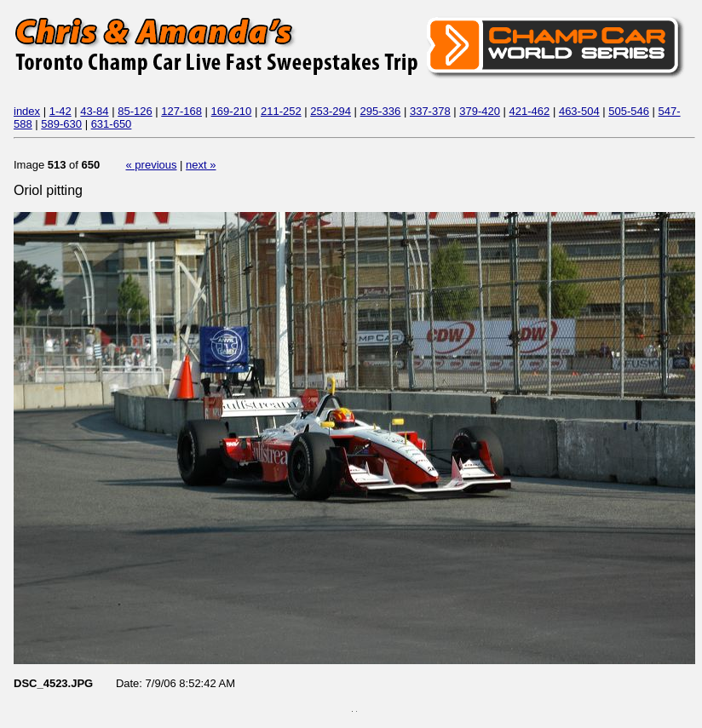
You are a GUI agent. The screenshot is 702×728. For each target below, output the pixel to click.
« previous (152, 165)
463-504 (579, 111)
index (27, 111)
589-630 (61, 124)
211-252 (281, 111)
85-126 (135, 111)
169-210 (232, 111)
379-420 (480, 111)
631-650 (112, 124)
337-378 (430, 111)
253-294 (331, 111)
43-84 (94, 111)
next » (201, 165)
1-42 (60, 111)
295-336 (381, 111)
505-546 (629, 111)
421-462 (530, 111)
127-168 (181, 111)
